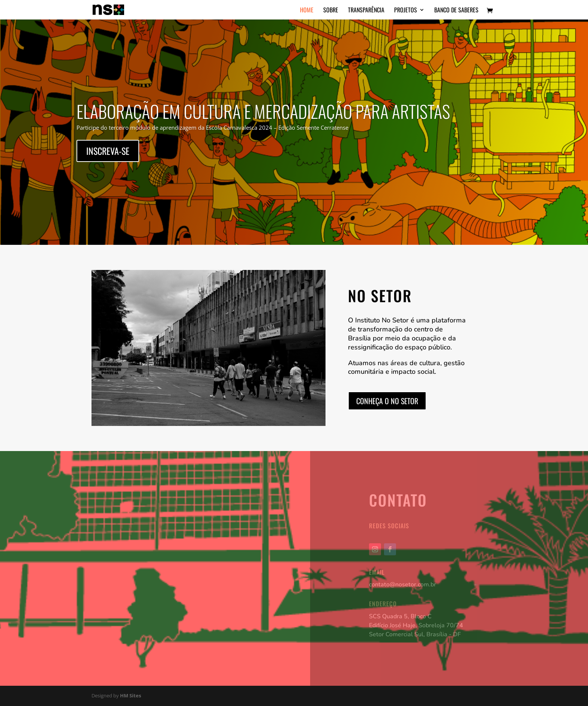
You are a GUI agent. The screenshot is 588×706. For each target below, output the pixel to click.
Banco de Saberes (456, 11)
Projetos (406, 11)
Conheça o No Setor (387, 401)
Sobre (331, 11)
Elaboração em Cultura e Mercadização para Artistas (263, 112)
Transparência (366, 11)
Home (307, 11)
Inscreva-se (108, 152)
